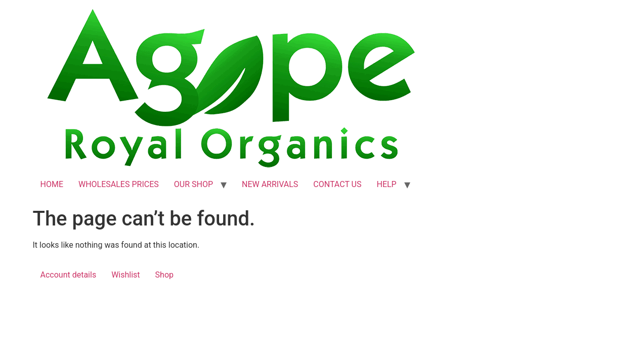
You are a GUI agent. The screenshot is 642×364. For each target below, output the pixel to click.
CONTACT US (337, 184)
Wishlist (125, 275)
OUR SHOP (194, 184)
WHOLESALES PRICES (119, 184)
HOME (52, 184)
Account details (69, 275)
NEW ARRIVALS (270, 184)
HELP (386, 184)
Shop (164, 275)
